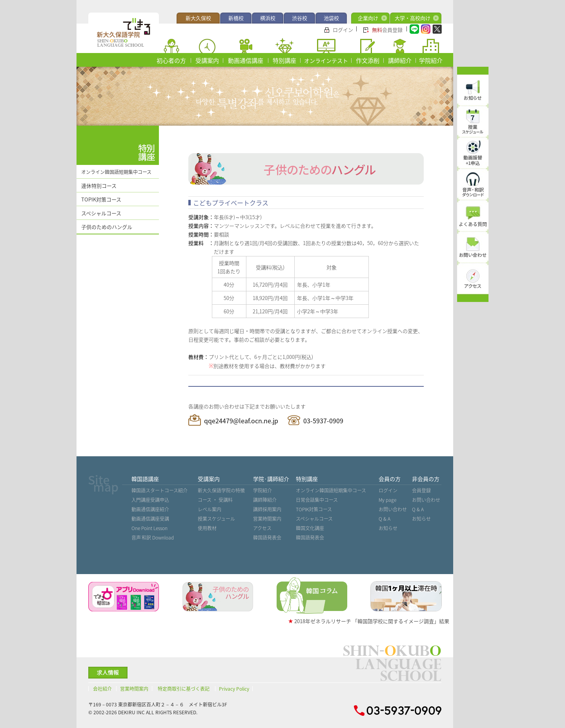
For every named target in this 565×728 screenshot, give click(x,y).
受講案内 (207, 60)
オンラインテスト (326, 60)
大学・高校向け (413, 18)
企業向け (368, 18)
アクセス (262, 528)
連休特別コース (99, 186)
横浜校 (268, 18)
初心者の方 (171, 60)
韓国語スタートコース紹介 (159, 490)
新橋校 (236, 18)
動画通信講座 (246, 60)
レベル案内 (210, 509)
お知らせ (388, 528)
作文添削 (368, 60)
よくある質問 (473, 224)
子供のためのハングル (107, 227)
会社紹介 (102, 689)
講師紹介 (400, 60)
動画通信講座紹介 (150, 509)
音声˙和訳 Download (153, 538)
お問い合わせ (393, 509)
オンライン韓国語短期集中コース (116, 172)
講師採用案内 (267, 509)
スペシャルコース (101, 213)
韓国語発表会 (267, 538)
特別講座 (284, 60)
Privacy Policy (234, 689)
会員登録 (387, 30)
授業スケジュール (216, 519)
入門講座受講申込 (150, 500)
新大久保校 (198, 18)
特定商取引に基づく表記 (184, 689)
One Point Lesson (149, 528)
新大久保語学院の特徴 (221, 490)
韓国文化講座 (310, 528)
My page (387, 500)
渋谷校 (300, 18)
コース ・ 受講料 (215, 500)
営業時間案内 (267, 519)
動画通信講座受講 (150, 519)
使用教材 (207, 528)
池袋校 (331, 18)
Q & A (385, 519)
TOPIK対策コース (101, 199)
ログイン (343, 30)
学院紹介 (431, 60)
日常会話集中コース (317, 500)
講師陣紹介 (265, 500)
